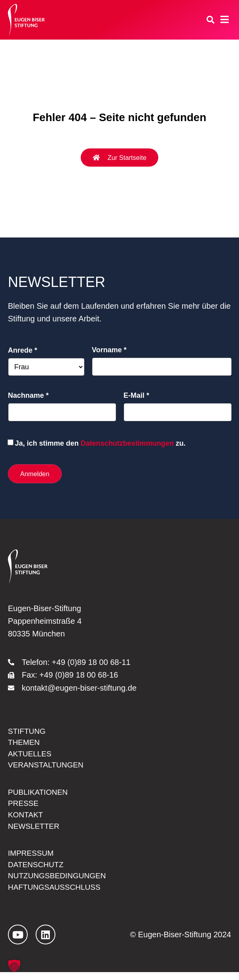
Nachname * (28, 395)
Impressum (32, 859)
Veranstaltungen (48, 768)
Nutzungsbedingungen (60, 883)
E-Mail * (136, 395)
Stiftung (28, 732)
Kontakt (26, 820)
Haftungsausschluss (57, 895)
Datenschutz (37, 871)
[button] (14, 966)
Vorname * (109, 350)
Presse (24, 807)
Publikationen (39, 796)
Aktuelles (31, 756)
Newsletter (35, 832)
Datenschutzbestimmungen (127, 443)
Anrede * (23, 350)
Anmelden (35, 474)
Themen (25, 744)
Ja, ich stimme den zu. (100, 443)
